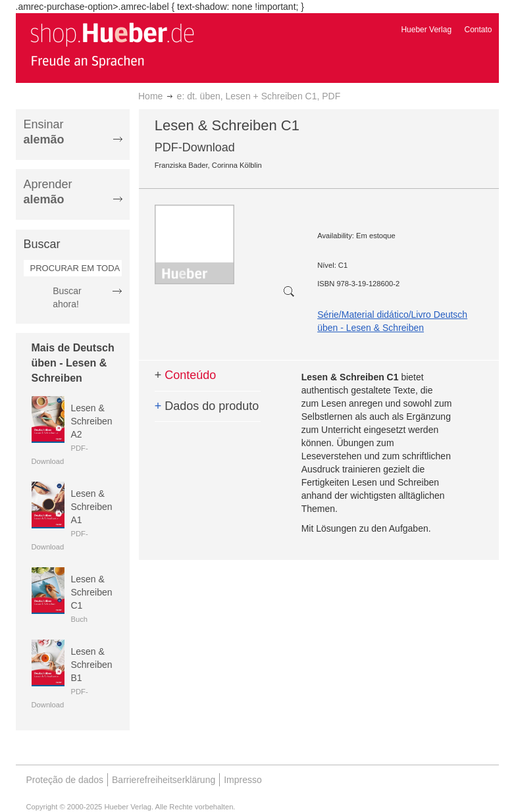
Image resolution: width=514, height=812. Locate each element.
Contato (478, 30)
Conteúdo (186, 375)
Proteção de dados (65, 780)
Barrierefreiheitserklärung (164, 780)
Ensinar (44, 132)
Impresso (243, 780)
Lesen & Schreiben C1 (92, 592)
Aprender (48, 192)
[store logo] (112, 45)
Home (150, 96)
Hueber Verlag (426, 30)
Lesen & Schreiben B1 (92, 665)
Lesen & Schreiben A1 (92, 507)
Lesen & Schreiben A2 (92, 421)
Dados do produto (207, 406)
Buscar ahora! (67, 297)
